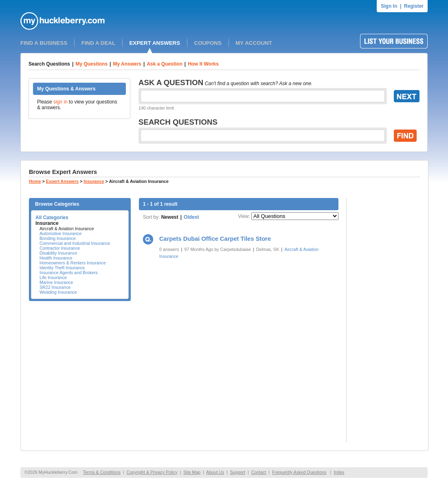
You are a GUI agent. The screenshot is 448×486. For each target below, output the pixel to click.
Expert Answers (62, 181)
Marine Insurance (56, 282)
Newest (170, 217)
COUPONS (208, 43)
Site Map (192, 472)
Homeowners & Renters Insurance (73, 263)
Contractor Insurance (60, 248)
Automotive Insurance (60, 233)
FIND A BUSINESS (44, 43)
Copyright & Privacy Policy (152, 472)
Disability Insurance (58, 253)
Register (414, 6)
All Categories (52, 218)
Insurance (94, 181)
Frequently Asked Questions (299, 472)
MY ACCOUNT (254, 43)
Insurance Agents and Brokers (69, 273)
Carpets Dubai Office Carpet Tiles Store (215, 239)
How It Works (203, 64)
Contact (259, 472)
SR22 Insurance (55, 287)
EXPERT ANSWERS (155, 43)
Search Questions (49, 64)
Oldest (191, 217)
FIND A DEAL (98, 43)
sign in (60, 102)
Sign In (389, 6)
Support (238, 472)
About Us (215, 472)
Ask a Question (164, 64)
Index (339, 472)
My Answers (127, 64)
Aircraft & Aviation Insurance (67, 229)
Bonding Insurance (58, 238)
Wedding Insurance (58, 292)
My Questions (91, 64)
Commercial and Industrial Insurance (75, 243)
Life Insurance (53, 277)
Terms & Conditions (102, 472)
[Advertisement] (387, 320)
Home (35, 181)
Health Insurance (56, 258)
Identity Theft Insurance (62, 268)
